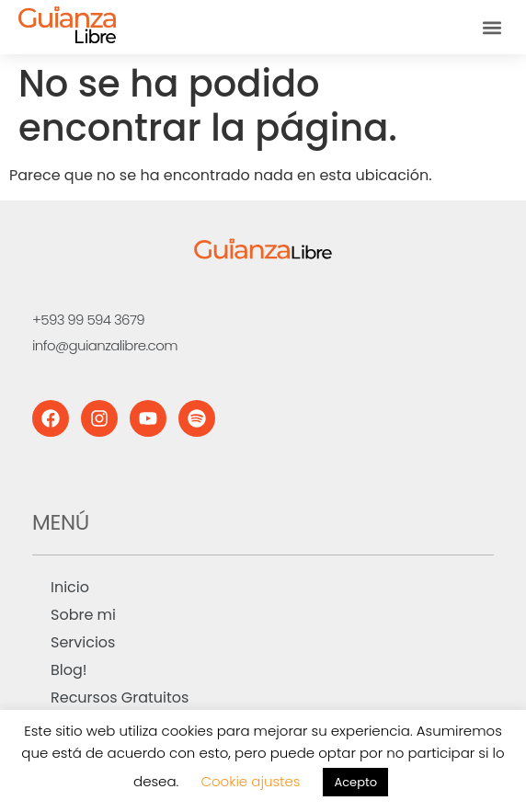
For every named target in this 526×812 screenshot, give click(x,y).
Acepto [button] (355, 782)
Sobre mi (83, 615)
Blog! (69, 670)
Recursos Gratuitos (120, 698)
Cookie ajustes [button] (250, 781)
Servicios (83, 642)
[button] (492, 27)
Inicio (70, 587)
